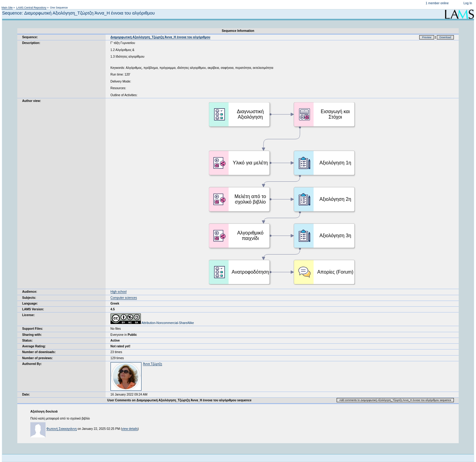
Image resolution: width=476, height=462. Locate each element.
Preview (427, 37)
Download (445, 37)
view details (130, 429)
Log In (468, 3)
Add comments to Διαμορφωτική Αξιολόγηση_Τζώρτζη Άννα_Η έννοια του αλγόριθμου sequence (395, 400)
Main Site (7, 8)
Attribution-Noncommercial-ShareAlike (152, 323)
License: (28, 315)
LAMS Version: (33, 309)
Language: (30, 304)
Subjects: (29, 298)
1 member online (437, 3)
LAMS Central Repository (31, 8)
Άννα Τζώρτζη (153, 364)
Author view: (32, 101)
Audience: (30, 292)
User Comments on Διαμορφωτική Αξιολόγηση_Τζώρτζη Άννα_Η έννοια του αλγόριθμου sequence (179, 400)
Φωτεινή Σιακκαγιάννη (62, 429)
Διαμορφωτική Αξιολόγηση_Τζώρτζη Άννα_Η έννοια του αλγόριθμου (160, 37)
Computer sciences (124, 298)
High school (119, 292)
